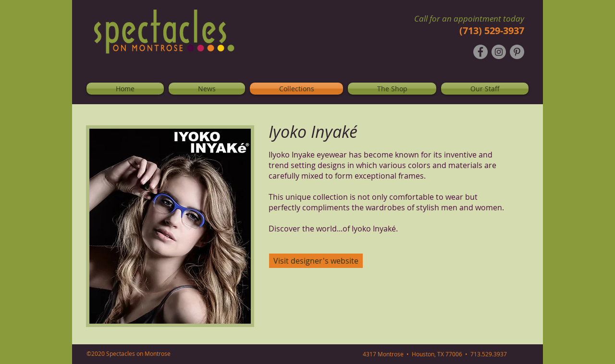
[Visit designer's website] (316, 261)
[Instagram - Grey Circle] (499, 52)
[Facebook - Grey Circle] (480, 52)
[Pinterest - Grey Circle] (517, 52)
